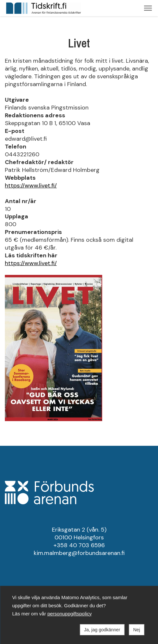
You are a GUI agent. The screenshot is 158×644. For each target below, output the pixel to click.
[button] (148, 8)
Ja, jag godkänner (102, 630)
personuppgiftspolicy (70, 614)
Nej (136, 630)
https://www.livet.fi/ (31, 186)
